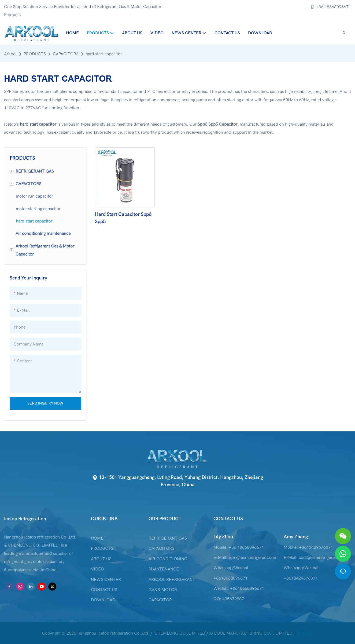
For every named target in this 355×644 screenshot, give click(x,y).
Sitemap (305, 633)
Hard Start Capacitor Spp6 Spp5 (123, 218)
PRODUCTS (35, 54)
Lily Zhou (223, 537)
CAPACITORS (66, 54)
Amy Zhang (296, 537)
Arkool (10, 54)
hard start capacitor (104, 54)
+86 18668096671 (331, 7)
